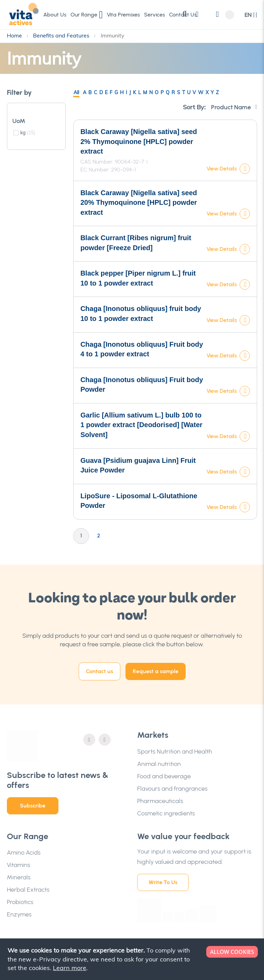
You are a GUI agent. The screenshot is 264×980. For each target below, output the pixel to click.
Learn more (70, 968)
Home (15, 35)
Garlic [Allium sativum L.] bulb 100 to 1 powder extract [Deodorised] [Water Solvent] (141, 425)
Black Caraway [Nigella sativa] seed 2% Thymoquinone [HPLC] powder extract (139, 141)
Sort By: (194, 107)
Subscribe (33, 806)
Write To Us (163, 882)
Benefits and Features (62, 35)
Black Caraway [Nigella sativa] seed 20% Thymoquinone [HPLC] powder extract (139, 203)
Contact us (100, 671)
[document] (133, 959)
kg (28, 133)
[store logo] (22, 14)
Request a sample (156, 671)
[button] (251, 15)
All (76, 92)
